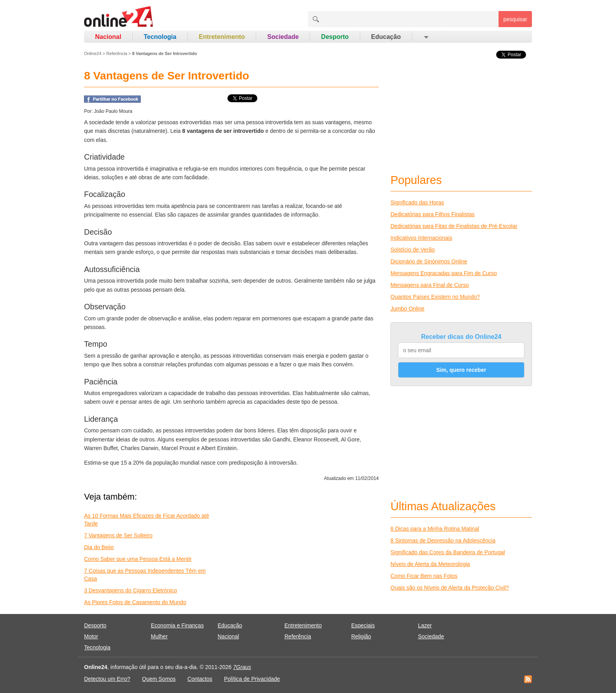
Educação (386, 37)
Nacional (108, 37)
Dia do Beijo (99, 547)
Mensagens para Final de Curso (430, 285)
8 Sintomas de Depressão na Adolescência (443, 540)
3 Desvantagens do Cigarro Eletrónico (131, 590)
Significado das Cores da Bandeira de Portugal (448, 552)
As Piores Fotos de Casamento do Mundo (135, 602)
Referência (117, 53)
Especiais (363, 625)
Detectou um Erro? (107, 679)
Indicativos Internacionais (421, 238)
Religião (361, 636)
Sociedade (283, 37)
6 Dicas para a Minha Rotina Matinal (435, 529)
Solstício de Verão (413, 250)
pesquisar (515, 19)
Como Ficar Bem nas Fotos (424, 576)
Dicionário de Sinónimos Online (429, 261)
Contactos (200, 679)
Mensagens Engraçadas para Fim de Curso (444, 273)
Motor (91, 636)
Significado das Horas (417, 202)
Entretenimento (222, 37)
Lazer (425, 625)
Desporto (335, 37)
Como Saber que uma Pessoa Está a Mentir (138, 559)
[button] (426, 37)
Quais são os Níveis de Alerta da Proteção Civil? (450, 588)
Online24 (93, 53)
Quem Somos (159, 679)
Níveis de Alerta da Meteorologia (430, 564)
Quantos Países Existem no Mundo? (435, 297)
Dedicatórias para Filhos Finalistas (433, 214)
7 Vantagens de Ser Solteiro (118, 535)
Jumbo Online (407, 309)
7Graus (242, 667)
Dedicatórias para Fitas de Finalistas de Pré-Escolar (454, 226)
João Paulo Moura (113, 111)
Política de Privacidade (252, 679)
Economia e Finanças (177, 625)
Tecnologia (160, 37)
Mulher (159, 636)
